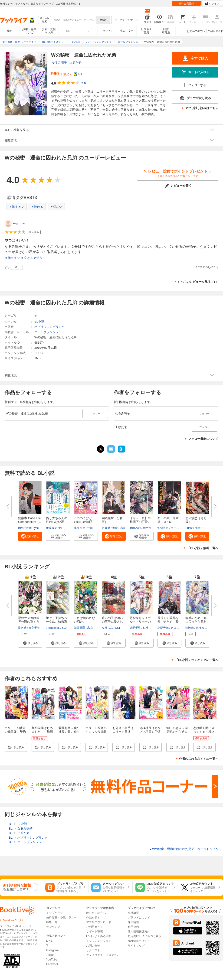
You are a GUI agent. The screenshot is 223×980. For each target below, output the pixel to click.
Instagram (52, 950)
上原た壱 (75, 63)
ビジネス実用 (146, 31)
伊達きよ (52, 528)
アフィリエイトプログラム (103, 955)
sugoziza (19, 223)
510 (64, 628)
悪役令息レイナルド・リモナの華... (140, 622)
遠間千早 (135, 628)
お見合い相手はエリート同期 (123, 730)
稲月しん (107, 628)
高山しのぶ (94, 628)
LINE (49, 941)
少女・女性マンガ (49, 31)
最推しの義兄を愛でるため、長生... (168, 622)
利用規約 (133, 927)
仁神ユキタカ (151, 628)
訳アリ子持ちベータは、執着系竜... (57, 622)
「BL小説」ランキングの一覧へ (197, 660)
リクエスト (93, 950)
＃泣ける (37, 207)
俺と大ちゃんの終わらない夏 (57, 520)
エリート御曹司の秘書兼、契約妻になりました (15, 732)
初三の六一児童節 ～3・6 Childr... (168, 522)
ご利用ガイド (215, 31)
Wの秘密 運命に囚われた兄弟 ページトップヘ (184, 849)
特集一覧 (52, 922)
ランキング (53, 927)
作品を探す (93, 918)
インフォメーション (99, 941)
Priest (189, 528)
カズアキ (176, 628)
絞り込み (45, 20)
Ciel (117, 628)
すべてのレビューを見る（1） (198, 282)
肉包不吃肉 (25, 528)
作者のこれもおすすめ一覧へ (199, 759)
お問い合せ (93, 946)
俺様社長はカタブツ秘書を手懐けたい (150, 732)
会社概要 (133, 913)
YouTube (52, 960)
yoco (37, 528)
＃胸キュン (17, 207)
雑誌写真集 (166, 31)
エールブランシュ (46, 332)
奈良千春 (34, 628)
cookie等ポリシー (139, 941)
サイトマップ (136, 946)
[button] (30, 536)
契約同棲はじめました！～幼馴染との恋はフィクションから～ (42, 734)
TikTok (50, 955)
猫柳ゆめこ (203, 628)
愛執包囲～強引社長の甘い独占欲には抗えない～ (69, 734)
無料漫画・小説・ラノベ (62, 918)
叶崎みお (135, 528)
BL (68, 31)
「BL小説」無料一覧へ (203, 548)
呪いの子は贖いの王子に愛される (112, 622)
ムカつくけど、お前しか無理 (84, 520)
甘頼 (90, 528)
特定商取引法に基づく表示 (144, 936)
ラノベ (107, 31)
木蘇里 (106, 528)
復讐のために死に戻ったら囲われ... (196, 622)
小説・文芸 (127, 31)
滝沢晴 (22, 628)
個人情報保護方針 (139, 931)
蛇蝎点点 (163, 528)
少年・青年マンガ (29, 31)
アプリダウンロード (99, 922)
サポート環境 (95, 931)
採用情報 (133, 922)
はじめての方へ (196, 31)
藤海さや (79, 528)
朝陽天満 (79, 628)
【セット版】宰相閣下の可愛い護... (140, 522)
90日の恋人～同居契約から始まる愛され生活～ (177, 732)
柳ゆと (199, 528)
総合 (10, 31)
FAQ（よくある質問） (100, 936)
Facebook (52, 964)
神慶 (115, 528)
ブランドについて (139, 918)
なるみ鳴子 (59, 63)
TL (88, 31)
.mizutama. (53, 628)
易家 (123, 528)
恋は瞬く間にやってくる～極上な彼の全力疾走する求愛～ (204, 734)
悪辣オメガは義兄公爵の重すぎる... (29, 622)
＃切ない (56, 207)
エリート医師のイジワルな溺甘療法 (96, 732)
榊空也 (147, 528)
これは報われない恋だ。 (84, 620)
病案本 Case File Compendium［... (30, 520)
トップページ (55, 913)
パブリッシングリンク (49, 327)
